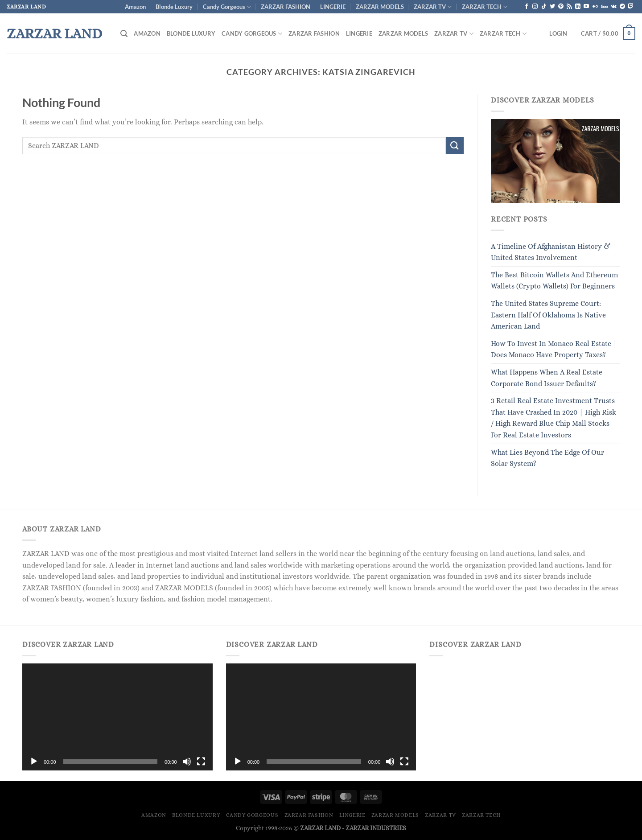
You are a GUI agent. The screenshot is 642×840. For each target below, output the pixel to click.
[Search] (124, 34)
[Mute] (187, 762)
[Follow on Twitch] (631, 7)
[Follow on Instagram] (535, 7)
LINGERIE (333, 7)
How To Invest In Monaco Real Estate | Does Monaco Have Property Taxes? (554, 349)
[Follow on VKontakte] (614, 7)
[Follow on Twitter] (552, 7)
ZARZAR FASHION (286, 7)
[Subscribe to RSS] (569, 7)
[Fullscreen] (201, 762)
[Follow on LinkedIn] (578, 7)
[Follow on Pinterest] (561, 7)
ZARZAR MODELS (380, 7)
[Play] (34, 762)
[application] (117, 717)
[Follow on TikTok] (544, 7)
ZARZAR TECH (485, 7)
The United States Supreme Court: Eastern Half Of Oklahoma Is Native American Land (548, 315)
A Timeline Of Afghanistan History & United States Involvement (551, 252)
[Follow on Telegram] (622, 7)
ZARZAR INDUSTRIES (376, 828)
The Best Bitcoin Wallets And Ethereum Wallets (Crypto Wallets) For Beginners (554, 281)
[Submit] (455, 146)
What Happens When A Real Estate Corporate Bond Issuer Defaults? (547, 378)
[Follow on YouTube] (586, 7)
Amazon (135, 7)
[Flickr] (595, 7)
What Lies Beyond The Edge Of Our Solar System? (547, 458)
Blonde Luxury (174, 7)
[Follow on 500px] (604, 7)
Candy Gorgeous (227, 7)
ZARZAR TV (433, 7)
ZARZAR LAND (54, 33)
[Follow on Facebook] (527, 7)
